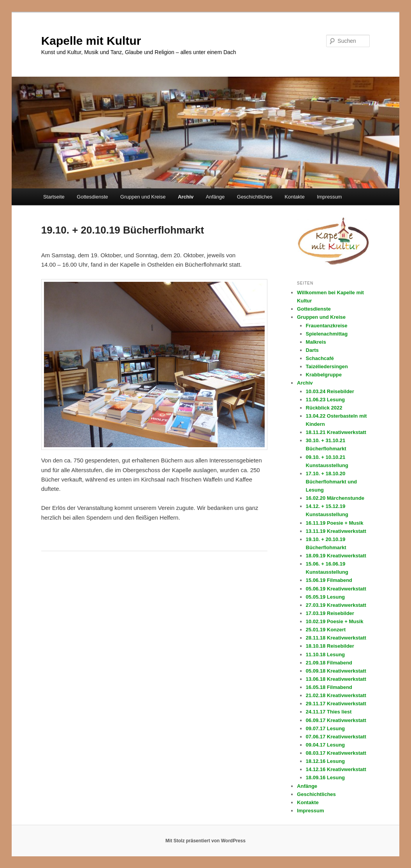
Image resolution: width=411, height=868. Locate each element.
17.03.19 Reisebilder (330, 613)
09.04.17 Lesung (325, 745)
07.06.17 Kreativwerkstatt (336, 737)
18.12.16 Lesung (325, 761)
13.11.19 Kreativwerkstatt (336, 531)
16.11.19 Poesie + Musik (335, 523)
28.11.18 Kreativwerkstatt (336, 638)
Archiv (186, 197)
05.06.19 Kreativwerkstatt (336, 589)
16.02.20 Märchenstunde (335, 498)
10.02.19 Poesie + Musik (335, 621)
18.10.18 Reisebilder (330, 646)
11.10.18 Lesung (325, 655)
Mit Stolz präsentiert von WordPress (205, 841)
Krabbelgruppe (324, 375)
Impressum (329, 197)
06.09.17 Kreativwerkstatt (336, 720)
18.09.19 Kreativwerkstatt (336, 556)
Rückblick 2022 (324, 408)
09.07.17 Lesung (325, 728)
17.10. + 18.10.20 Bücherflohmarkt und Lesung (331, 482)
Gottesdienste (92, 197)
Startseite (54, 197)
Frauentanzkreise (327, 326)
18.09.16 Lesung (325, 778)
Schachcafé (320, 358)
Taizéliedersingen (327, 366)
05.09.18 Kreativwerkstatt (336, 671)
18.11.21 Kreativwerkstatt (336, 432)
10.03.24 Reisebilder (330, 391)
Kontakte (294, 197)
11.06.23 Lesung (325, 400)
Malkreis (316, 342)
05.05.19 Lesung (325, 597)
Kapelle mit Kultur (91, 41)
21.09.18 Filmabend (329, 663)
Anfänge (215, 197)
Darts (312, 350)
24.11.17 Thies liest (329, 712)
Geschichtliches (255, 197)
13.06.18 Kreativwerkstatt (336, 679)
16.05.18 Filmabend (329, 687)
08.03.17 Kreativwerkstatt (336, 753)
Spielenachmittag (327, 334)
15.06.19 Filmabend (329, 580)
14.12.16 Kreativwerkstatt (336, 769)
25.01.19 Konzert (326, 630)
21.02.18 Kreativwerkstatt (336, 695)
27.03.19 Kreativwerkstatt (336, 605)
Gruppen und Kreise (143, 197)
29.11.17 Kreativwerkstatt (336, 704)
